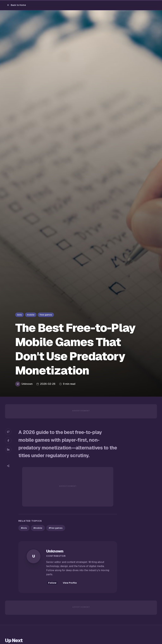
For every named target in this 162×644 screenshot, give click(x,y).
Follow (52, 583)
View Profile (70, 583)
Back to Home (16, 5)
